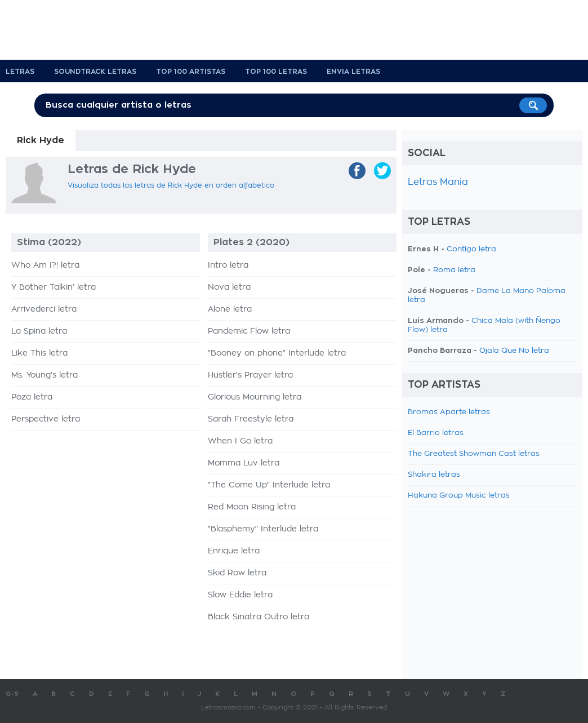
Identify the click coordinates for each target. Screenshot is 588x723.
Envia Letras (353, 72)
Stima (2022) (49, 242)
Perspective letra (46, 419)
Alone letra (230, 309)
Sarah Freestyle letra (251, 419)
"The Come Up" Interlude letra (269, 485)
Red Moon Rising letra (252, 507)
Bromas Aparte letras (449, 412)
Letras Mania (438, 182)
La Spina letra (39, 331)
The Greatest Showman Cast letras (474, 454)
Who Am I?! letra (45, 265)
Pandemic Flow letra (249, 331)
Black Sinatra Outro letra (259, 617)
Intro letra (228, 265)
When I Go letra (240, 441)
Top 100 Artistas (191, 72)
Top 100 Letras (276, 72)
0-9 (12, 694)
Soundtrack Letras (95, 72)
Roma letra (454, 270)
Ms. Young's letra (44, 375)
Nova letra (229, 287)
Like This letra (39, 353)
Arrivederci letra (44, 309)
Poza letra (32, 397)
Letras (20, 72)
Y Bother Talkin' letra (54, 287)
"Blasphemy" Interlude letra (263, 529)
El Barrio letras (436, 433)
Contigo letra (471, 249)
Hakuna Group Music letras (459, 496)
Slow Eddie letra (240, 595)
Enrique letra (234, 551)
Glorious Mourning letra (255, 397)
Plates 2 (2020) (251, 242)
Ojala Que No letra (514, 351)
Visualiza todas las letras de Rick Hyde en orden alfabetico (171, 185)
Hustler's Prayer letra (250, 375)
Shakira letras (434, 475)
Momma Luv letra (244, 463)
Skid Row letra (237, 573)
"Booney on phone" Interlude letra (277, 353)
